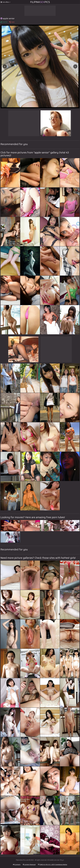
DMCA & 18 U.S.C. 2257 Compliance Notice (52, 864)
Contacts (17, 864)
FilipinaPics (40, 2)
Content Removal (29, 864)
